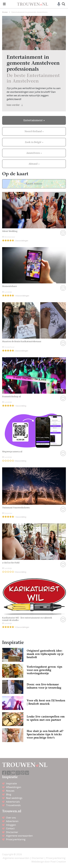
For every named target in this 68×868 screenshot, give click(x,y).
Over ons (11, 818)
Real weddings (14, 798)
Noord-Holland (33, 131)
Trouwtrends (13, 805)
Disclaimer (12, 832)
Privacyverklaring (16, 839)
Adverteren (12, 821)
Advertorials (13, 802)
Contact (10, 828)
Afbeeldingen (14, 787)
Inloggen (11, 825)
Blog (9, 794)
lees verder (15, 105)
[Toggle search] (63, 4)
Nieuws (10, 791)
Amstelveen (33, 153)
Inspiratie (11, 783)
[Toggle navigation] (4, 4)
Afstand (33, 164)
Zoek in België (33, 142)
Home (5, 12)
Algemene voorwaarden (19, 836)
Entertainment (33, 120)
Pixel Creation (58, 862)
